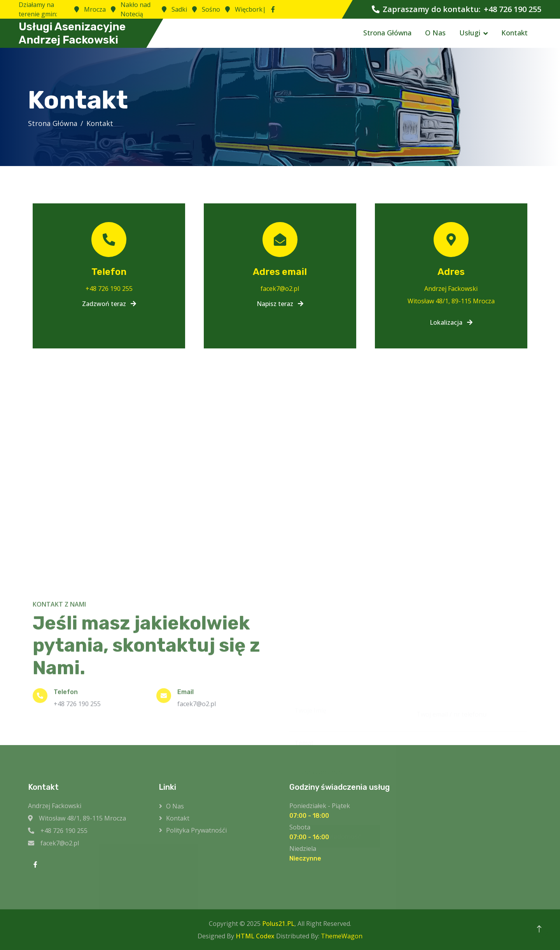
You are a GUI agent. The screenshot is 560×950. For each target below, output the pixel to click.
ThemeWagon (342, 936)
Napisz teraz (280, 304)
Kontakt (514, 33)
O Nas (435, 33)
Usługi (470, 33)
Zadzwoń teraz (109, 304)
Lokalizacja (451, 322)
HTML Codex (255, 936)
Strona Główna (387, 33)
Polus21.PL (278, 924)
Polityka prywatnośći (196, 830)
